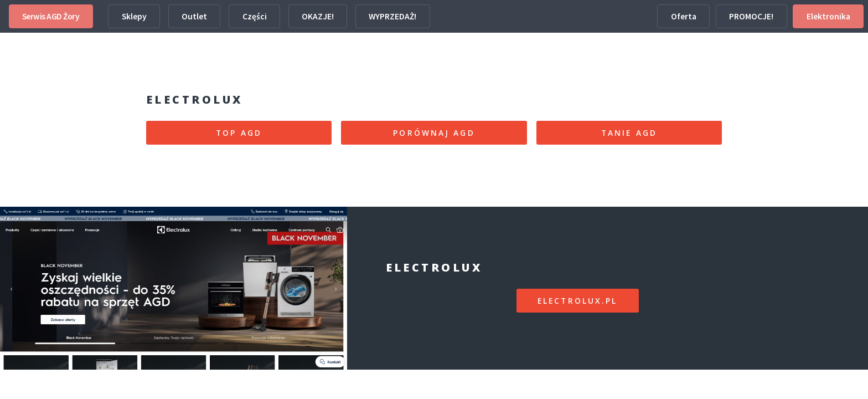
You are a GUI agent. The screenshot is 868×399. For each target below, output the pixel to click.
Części (255, 16)
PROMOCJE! (751, 16)
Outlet (194, 16)
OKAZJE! (318, 16)
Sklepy (134, 16)
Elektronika (828, 16)
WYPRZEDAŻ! (392, 16)
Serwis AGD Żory (51, 16)
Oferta (684, 16)
